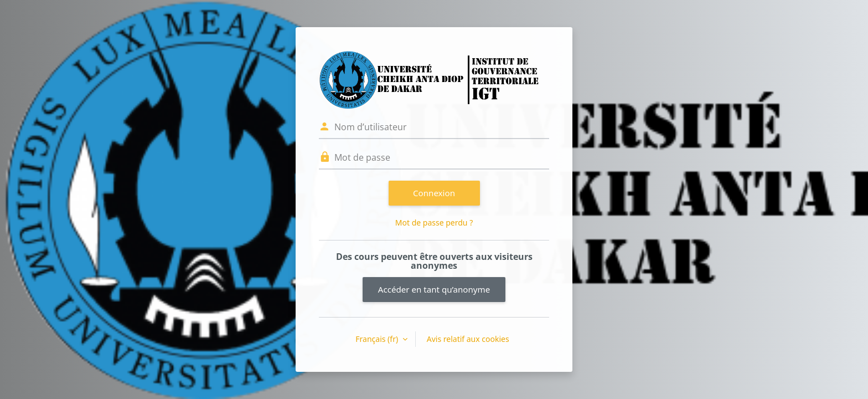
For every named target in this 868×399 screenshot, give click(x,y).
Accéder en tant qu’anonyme (434, 289)
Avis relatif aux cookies (468, 339)
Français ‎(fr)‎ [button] (378, 339)
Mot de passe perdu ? (434, 222)
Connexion (434, 193)
